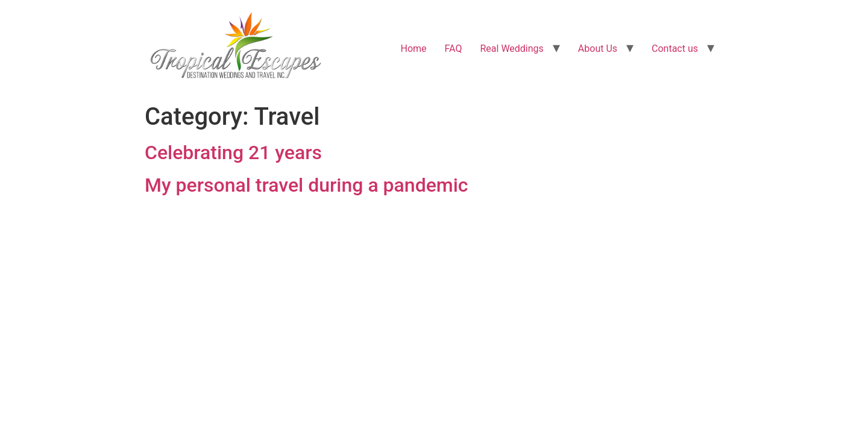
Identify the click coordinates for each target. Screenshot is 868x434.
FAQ (454, 49)
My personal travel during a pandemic (307, 185)
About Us (598, 49)
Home (414, 49)
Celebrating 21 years (233, 153)
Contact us (675, 49)
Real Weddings (511, 49)
